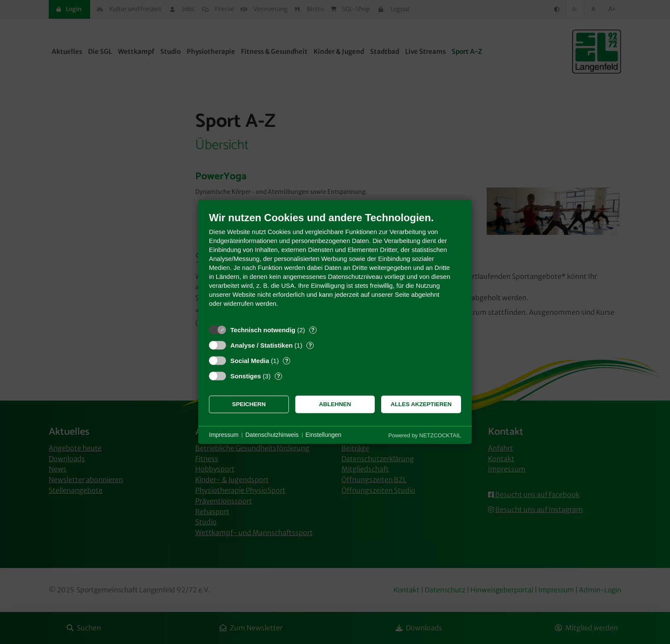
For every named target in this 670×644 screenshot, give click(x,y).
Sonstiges (246, 376)
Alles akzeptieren (421, 404)
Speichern (249, 404)
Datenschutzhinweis (272, 435)
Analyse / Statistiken (262, 345)
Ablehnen (335, 404)
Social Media (250, 361)
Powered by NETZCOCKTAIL (425, 435)
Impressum (224, 435)
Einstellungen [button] (323, 435)
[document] (335, 266)
